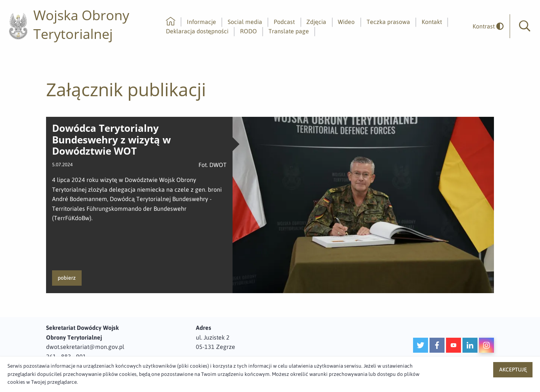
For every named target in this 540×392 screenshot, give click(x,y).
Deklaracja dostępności (197, 31)
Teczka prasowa (388, 22)
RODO (248, 31)
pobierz (67, 278)
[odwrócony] (485, 26)
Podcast (284, 22)
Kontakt (432, 22)
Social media (245, 22)
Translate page (289, 31)
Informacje (201, 22)
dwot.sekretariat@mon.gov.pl (85, 347)
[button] (525, 26)
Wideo (346, 22)
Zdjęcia (316, 22)
